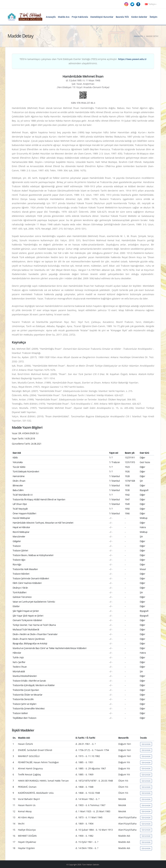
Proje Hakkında (80, 17)
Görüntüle (146, 744)
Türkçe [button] (151, 4)
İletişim (154, 17)
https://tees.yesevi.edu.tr (132, 59)
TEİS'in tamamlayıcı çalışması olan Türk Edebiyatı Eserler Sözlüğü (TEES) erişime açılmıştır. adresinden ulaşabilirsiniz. (83, 61)
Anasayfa (51, 17)
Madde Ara (64, 17)
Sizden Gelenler (139, 17)
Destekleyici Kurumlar (102, 17)
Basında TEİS (122, 17)
